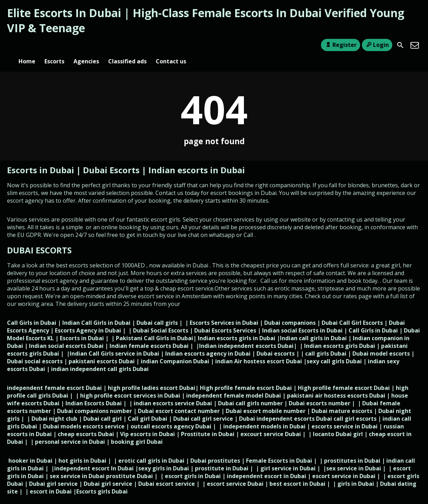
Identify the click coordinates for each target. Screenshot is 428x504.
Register (340, 45)
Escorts (54, 45)
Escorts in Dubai (42, 158)
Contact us (171, 45)
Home (27, 45)
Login (377, 45)
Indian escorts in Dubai (197, 158)
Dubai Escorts (111, 158)
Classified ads (127, 45)
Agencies (86, 45)
